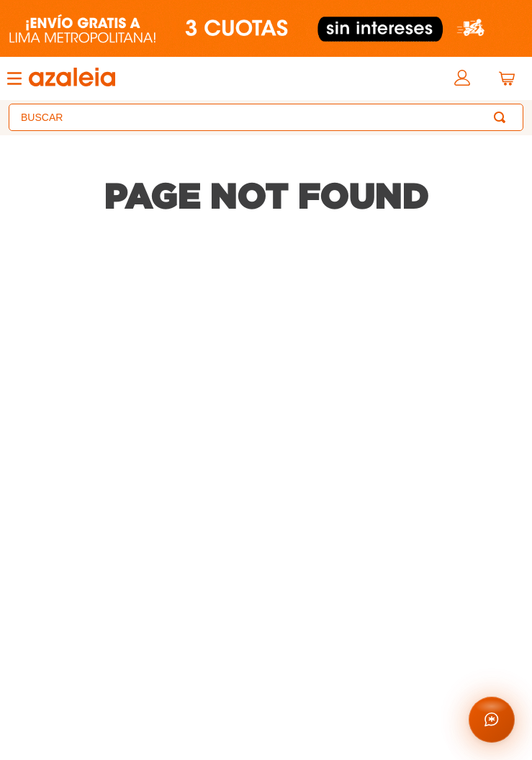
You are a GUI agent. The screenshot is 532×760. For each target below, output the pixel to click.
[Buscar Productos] (502, 117)
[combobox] (266, 117)
